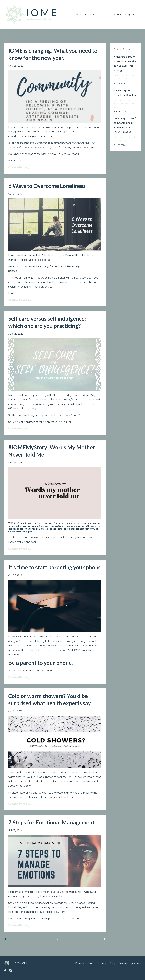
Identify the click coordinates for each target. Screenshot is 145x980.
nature (122, 79)
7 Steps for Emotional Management (51, 822)
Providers (90, 14)
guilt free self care (122, 100)
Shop (113, 963)
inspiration (119, 103)
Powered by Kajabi (130, 963)
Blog (127, 14)
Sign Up (104, 14)
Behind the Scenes (46, 650)
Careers (80, 963)
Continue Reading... (20, 167)
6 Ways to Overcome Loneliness (47, 186)
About (78, 14)
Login (136, 14)
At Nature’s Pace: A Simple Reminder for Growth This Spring (125, 64)
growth (117, 75)
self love (123, 140)
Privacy (102, 963)
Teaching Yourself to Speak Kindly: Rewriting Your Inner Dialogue (125, 125)
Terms (91, 963)
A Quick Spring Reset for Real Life (125, 93)
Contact (116, 14)
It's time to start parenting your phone (55, 567)
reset (129, 79)
